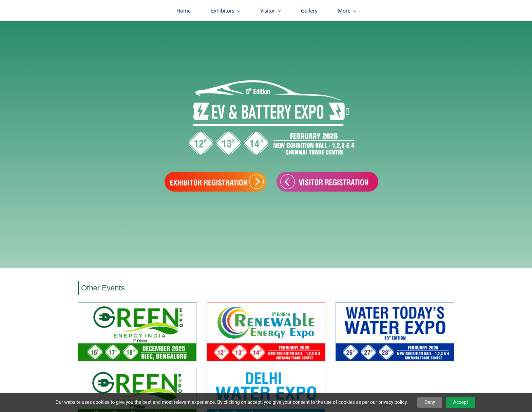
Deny (430, 402)
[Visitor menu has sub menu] (226, 11)
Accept (461, 402)
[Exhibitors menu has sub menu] (181, 11)
